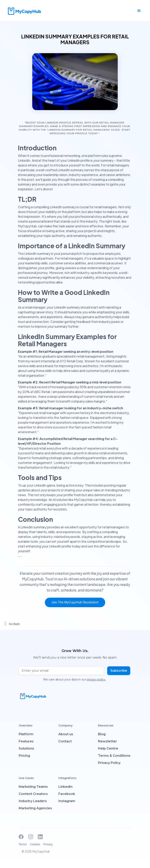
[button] (139, 11)
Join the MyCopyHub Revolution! (75, 602)
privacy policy (96, 679)
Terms (23, 844)
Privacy (48, 844)
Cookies (35, 844)
